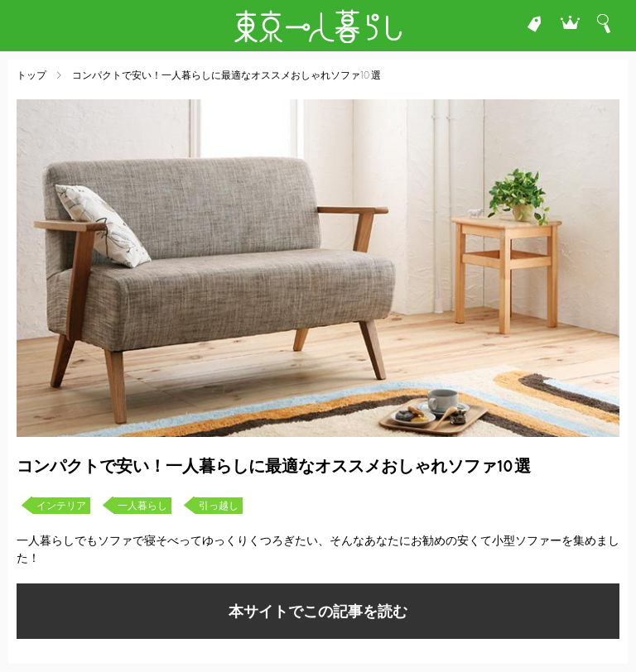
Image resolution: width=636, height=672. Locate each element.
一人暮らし (142, 506)
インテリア (61, 506)
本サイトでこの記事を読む (318, 611)
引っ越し (219, 506)
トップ (31, 75)
